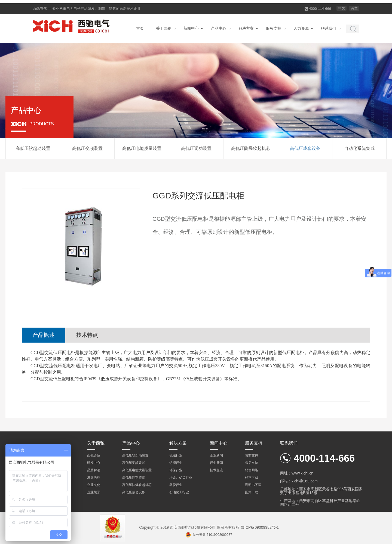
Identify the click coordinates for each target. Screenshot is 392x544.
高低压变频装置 (87, 148)
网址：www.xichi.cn (297, 473)
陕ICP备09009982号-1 (260, 527)
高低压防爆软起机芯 (251, 148)
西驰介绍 (94, 455)
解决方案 (246, 28)
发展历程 (94, 477)
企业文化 (94, 485)
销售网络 (252, 470)
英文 (354, 8)
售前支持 (252, 455)
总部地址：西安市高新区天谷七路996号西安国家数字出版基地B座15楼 (321, 491)
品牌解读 (94, 470)
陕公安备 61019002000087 (212, 535)
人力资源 (301, 28)
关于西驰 (164, 28)
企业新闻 (216, 455)
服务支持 (274, 28)
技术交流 (216, 470)
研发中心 (94, 463)
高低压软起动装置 (33, 148)
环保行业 (176, 470)
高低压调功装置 (196, 148)
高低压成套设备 (305, 148)
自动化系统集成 (359, 148)
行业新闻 (216, 463)
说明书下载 (253, 485)
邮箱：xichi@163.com (299, 481)
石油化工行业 (179, 492)
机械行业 (176, 455)
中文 (342, 8)
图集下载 (252, 492)
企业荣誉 (94, 492)
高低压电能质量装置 (142, 148)
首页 (140, 28)
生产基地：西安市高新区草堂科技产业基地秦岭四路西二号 (320, 503)
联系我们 (329, 28)
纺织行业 (176, 463)
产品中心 (219, 28)
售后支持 (252, 463)
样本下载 (252, 477)
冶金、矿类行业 (181, 477)
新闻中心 (191, 28)
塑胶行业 (176, 485)
